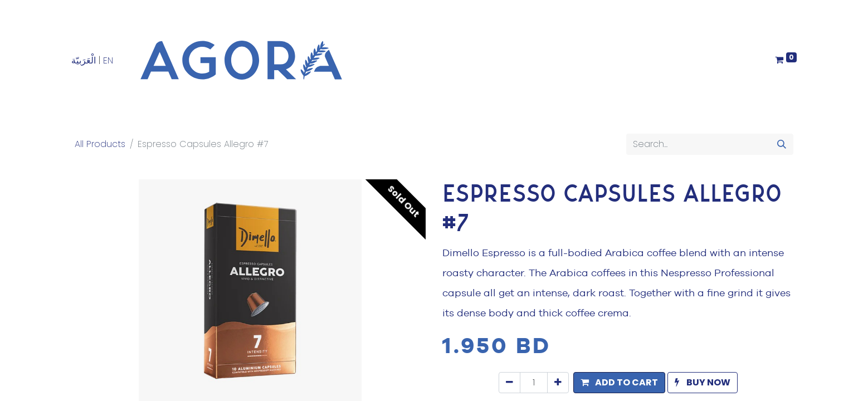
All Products (100, 144)
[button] (619, 383)
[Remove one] (509, 383)
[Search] (782, 144)
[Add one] (558, 383)
